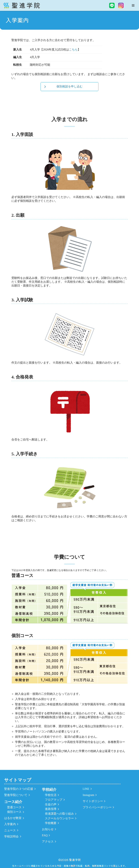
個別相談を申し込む (69, 86)
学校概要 (51, 823)
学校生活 (51, 795)
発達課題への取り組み (59, 814)
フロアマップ (54, 800)
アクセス (48, 841)
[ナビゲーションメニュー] (133, 5)
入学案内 (10, 824)
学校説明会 (11, 836)
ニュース (10, 830)
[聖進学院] (22, 5)
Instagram (89, 795)
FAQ (45, 835)
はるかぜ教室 (13, 818)
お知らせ (48, 829)
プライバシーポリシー (97, 807)
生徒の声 (51, 804)
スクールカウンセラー (59, 818)
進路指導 (51, 809)
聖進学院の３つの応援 (19, 789)
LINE (86, 789)
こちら (73, 49)
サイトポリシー (93, 801)
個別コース (14, 812)
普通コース (14, 807)
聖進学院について (16, 795)
